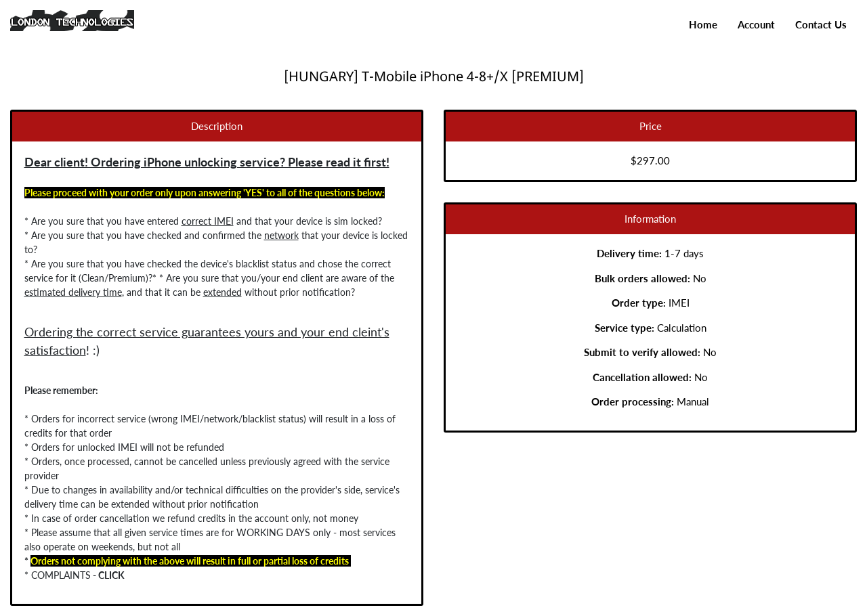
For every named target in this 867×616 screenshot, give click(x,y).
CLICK (109, 575)
